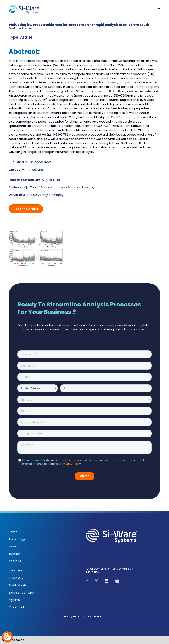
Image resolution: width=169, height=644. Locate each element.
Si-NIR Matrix (17, 585)
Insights (14, 554)
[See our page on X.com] (97, 582)
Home (13, 532)
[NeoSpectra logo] (24, 9)
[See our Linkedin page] (107, 582)
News (12, 546)
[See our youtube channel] (117, 582)
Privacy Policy (72, 617)
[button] (158, 9)
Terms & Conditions (94, 617)
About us (15, 561)
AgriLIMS (14, 600)
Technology (17, 539)
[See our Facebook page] (87, 582)
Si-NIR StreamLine (21, 593)
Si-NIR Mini (16, 578)
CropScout (16, 607)
